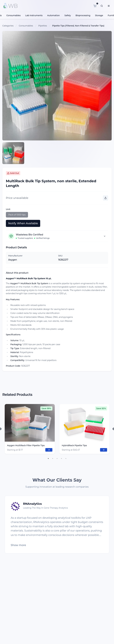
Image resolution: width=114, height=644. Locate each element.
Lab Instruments (34, 15)
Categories (8, 26)
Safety (68, 15)
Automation (53, 15)
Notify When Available (23, 223)
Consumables (13, 15)
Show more (18, 545)
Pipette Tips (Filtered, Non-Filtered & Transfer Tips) (78, 26)
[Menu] (109, 6)
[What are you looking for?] (102, 6)
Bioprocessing (83, 15)
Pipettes (43, 26)
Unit (8, 209)
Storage (99, 15)
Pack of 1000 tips (17, 215)
